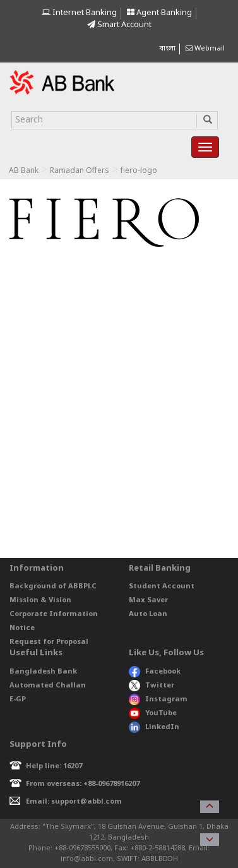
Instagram (158, 699)
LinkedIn (154, 727)
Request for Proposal (49, 642)
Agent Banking (159, 13)
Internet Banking (79, 13)
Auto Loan (148, 614)
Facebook (155, 672)
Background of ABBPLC (53, 586)
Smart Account (119, 25)
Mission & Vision (40, 600)
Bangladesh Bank (43, 672)
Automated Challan (48, 686)
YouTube (153, 713)
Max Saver (148, 600)
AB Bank (24, 171)
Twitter (152, 686)
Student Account (162, 586)
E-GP (18, 699)
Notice (22, 628)
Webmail (205, 49)
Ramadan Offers (80, 171)
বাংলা (167, 49)
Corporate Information (54, 614)
